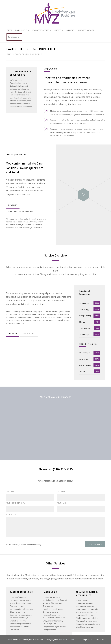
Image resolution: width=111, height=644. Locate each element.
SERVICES (12, 333)
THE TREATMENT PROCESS (21, 211)
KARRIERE (70, 30)
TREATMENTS (29, 333)
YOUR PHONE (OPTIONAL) (16, 503)
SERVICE (58, 30)
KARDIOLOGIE (50, 591)
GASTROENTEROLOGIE (21, 591)
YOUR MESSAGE (12, 514)
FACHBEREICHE (21, 30)
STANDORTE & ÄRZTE (41, 30)
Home (8, 54)
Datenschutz (100, 639)
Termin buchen (14, 37)
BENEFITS (13, 205)
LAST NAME (61, 491)
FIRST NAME (10, 491)
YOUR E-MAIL (62, 503)
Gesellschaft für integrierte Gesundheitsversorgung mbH (35, 639)
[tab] (13, 205)
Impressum (88, 639)
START (10, 30)
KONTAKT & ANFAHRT (85, 30)
